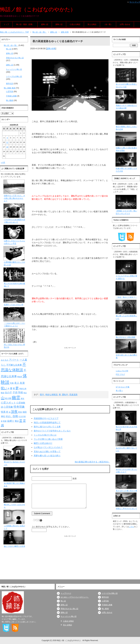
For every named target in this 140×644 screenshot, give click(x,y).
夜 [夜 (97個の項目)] (14, 388)
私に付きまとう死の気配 (126, 337)
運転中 (65, 395)
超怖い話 (45, 24)
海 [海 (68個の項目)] (10, 412)
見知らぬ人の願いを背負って (47, 451)
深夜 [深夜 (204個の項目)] (14, 412)
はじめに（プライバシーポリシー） (75, 597)
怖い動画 (10, 100)
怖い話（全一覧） (11, 45)
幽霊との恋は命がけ (43, 443)
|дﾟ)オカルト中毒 (123, 387)
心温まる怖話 (75, 24)
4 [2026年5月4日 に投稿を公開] (7, 138)
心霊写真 (10, 92)
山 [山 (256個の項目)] (3, 398)
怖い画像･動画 (10, 88)
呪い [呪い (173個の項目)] (4, 388)
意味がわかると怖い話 (15, 58)
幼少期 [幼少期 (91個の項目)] (8, 398)
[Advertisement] (70, 370)
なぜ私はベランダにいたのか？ (48, 447)
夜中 (42, 395)
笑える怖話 (92, 24)
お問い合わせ (125, 24)
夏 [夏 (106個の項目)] (11, 388)
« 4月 (3, 163)
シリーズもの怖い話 (14, 76)
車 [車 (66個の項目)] (2, 421)
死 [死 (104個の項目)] (7, 412)
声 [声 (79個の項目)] (9, 389)
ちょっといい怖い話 (14, 69)
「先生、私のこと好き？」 (126, 297)
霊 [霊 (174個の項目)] (21, 421)
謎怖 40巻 (51, 49)
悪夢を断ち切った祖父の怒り (47, 456)
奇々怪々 (119, 391)
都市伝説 (10, 84)
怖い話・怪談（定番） (25, 24)
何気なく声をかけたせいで (126, 509)
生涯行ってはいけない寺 (14, 305)
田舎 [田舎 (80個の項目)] (20, 412)
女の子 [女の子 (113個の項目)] (8, 392)
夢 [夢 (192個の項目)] (17, 388)
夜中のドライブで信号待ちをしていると (52, 431)
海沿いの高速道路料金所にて (47, 422)
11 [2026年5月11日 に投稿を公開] (7, 142)
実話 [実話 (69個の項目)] (25, 393)
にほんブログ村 (122, 371)
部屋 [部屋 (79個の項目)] (5, 421)
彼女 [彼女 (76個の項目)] (23, 399)
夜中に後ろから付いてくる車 (47, 427)
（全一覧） (108, 24)
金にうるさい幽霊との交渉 (14, 546)
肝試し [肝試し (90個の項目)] (9, 416)
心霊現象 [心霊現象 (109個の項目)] (8, 407)
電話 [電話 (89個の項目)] (17, 421)
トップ (6, 24)
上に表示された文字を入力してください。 (51, 527)
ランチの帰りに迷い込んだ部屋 (48, 439)
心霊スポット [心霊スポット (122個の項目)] (8, 403)
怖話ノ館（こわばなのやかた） (38, 9)
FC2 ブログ (120, 374)
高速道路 (73, 395)
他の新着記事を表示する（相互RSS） (92, 462)
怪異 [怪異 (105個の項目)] (3, 412)
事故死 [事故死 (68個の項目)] (20, 377)
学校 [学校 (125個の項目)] (20, 392)
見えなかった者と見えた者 (126, 491)
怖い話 (9, 49)
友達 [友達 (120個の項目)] (22, 383)
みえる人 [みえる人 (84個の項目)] (5, 360)
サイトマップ (135, 2)
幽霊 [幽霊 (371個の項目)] (16, 398)
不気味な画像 (11, 96)
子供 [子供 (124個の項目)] (15, 392)
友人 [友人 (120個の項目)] (17, 383)
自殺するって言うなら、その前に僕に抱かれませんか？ (14, 198)
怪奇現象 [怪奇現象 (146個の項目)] (19, 407)
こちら (131, 527)
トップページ (66, 593)
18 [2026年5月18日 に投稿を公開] (7, 147)
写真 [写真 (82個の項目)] (12, 383)
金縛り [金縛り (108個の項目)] (11, 421)
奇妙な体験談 (51, 395)
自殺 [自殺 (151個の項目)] (15, 416)
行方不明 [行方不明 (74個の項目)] (22, 417)
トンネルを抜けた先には (45, 435)
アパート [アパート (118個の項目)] (14, 360)
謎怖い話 (59, 24)
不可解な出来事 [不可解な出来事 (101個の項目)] (14, 365)
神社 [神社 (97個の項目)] (3, 416)
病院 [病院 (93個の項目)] (25, 412)
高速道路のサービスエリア (46, 418)
